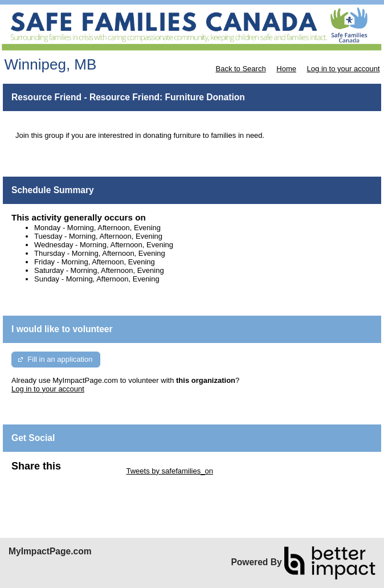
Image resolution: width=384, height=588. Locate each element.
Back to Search (240, 69)
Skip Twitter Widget (93, 471)
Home (286, 69)
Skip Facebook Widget (48, 479)
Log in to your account (344, 69)
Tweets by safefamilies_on (169, 471)
